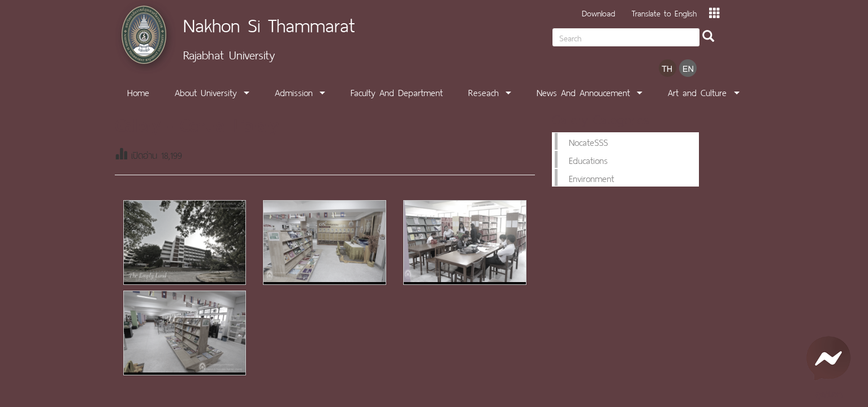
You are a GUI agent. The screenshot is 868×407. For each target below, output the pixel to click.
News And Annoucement (583, 92)
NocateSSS (588, 141)
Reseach (483, 92)
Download (599, 12)
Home (138, 92)
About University (206, 92)
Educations (588, 159)
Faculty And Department (397, 92)
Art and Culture (697, 92)
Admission (294, 92)
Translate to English (664, 12)
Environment (591, 177)
